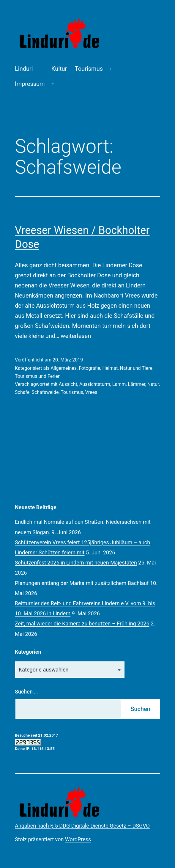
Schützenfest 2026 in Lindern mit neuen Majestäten (76, 563)
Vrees (91, 392)
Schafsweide (45, 392)
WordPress (78, 839)
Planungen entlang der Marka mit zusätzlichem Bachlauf (82, 583)
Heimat (110, 368)
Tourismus (89, 69)
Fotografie (89, 368)
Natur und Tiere (136, 368)
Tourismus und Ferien (38, 376)
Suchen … (26, 692)
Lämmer (136, 384)
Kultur (59, 69)
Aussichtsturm (95, 384)
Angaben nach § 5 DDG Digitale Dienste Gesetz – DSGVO (82, 826)
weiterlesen (76, 336)
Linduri (24, 69)
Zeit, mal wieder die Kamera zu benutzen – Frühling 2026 (82, 624)
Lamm (119, 384)
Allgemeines (64, 368)
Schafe (22, 392)
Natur (153, 384)
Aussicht (68, 384)
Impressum (30, 84)
